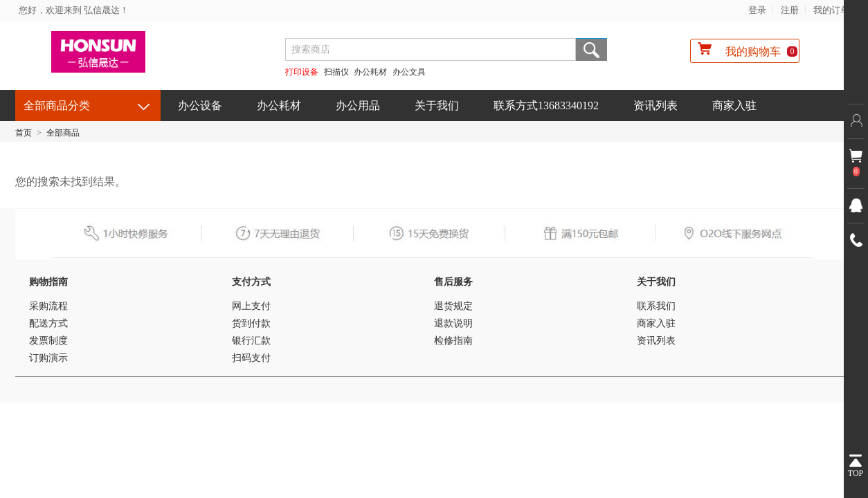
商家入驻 (734, 105)
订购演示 (48, 358)
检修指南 (453, 341)
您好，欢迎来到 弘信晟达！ (74, 10)
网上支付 (251, 306)
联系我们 (656, 306)
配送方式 (48, 323)
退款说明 (453, 323)
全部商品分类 (57, 105)
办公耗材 (370, 72)
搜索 (591, 49)
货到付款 (251, 323)
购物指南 (48, 282)
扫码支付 (251, 358)
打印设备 (302, 72)
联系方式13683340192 (546, 105)
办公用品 (358, 105)
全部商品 (63, 133)
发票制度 (48, 341)
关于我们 (437, 105)
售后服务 (453, 282)
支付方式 (251, 282)
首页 (24, 133)
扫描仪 (336, 72)
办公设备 (200, 105)
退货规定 (453, 306)
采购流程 (48, 306)
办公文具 (409, 72)
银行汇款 (251, 341)
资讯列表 (655, 105)
